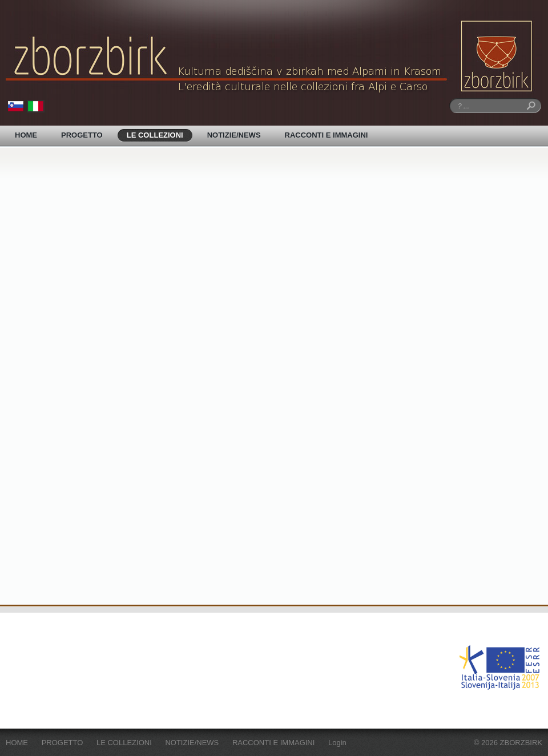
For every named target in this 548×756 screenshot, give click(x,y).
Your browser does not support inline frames (274, 379)
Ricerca (529, 106)
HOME (26, 135)
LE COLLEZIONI (155, 135)
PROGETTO (82, 135)
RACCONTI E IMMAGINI (327, 135)
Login (337, 743)
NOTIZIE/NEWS (234, 135)
